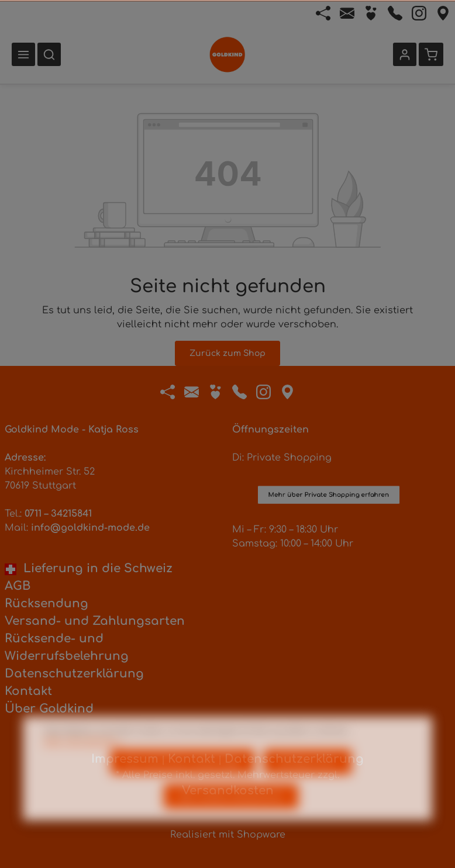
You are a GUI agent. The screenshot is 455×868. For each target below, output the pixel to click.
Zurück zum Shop (227, 353)
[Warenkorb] (431, 54)
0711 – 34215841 (58, 514)
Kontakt (28, 691)
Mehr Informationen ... (84, 765)
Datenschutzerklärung (74, 674)
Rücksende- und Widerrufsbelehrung (67, 647)
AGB (18, 586)
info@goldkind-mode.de (90, 528)
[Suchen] (49, 54)
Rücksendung (46, 604)
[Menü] (23, 54)
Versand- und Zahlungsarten (95, 621)
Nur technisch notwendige (182, 785)
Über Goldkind (49, 709)
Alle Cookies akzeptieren (231, 819)
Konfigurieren (308, 785)
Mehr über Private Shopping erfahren (329, 446)
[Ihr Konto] (405, 54)
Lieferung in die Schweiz (89, 568)
